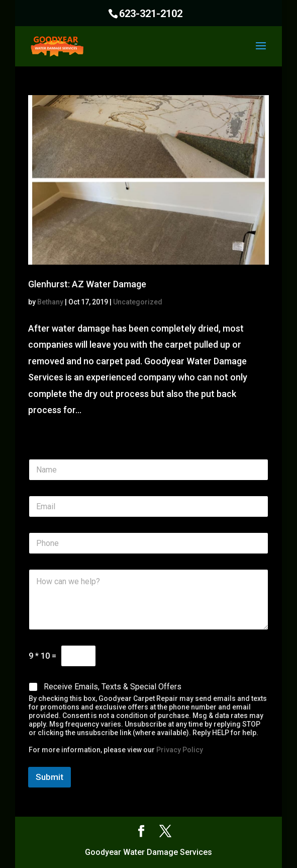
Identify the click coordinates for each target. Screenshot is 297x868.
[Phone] (148, 543)
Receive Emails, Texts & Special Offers (113, 687)
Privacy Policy (180, 750)
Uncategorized (138, 302)
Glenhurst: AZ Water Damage (87, 284)
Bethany (50, 302)
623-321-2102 (151, 14)
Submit (49, 777)
